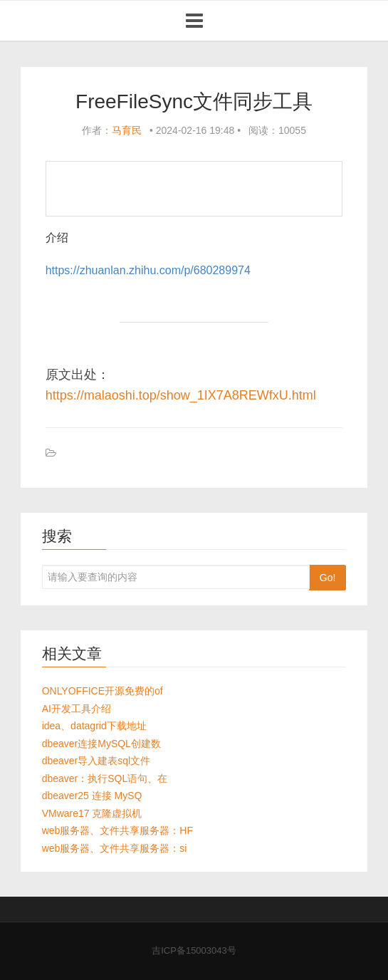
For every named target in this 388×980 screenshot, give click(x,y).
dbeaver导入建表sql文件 (96, 761)
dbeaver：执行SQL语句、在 (105, 778)
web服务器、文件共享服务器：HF (117, 830)
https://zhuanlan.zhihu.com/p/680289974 (148, 270)
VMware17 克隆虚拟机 (92, 813)
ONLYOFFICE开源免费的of (103, 691)
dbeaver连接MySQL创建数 (101, 744)
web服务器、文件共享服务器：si (115, 848)
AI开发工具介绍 (77, 709)
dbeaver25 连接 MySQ (92, 796)
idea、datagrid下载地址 (94, 726)
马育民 (127, 130)
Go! (328, 578)
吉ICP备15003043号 (194, 950)
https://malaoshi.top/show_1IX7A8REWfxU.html (181, 395)
